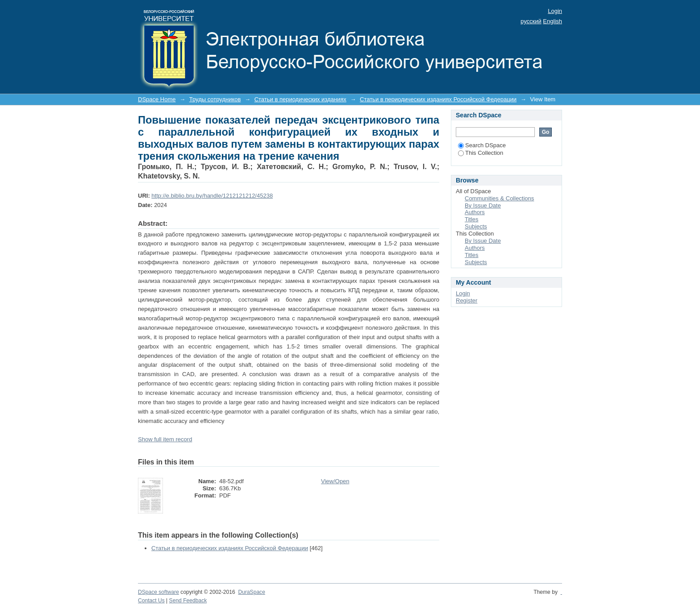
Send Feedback (188, 601)
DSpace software (158, 592)
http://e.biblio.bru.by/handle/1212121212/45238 (212, 196)
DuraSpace (251, 592)
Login (555, 11)
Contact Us (151, 601)
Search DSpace (482, 145)
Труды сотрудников (215, 99)
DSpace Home (157, 99)
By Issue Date (483, 205)
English (552, 21)
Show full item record (165, 439)
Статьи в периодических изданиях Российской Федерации (438, 99)
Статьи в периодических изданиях (300, 99)
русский (531, 21)
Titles (472, 219)
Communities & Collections (499, 198)
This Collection (481, 153)
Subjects (476, 226)
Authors (475, 212)
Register (467, 300)
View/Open (335, 481)
